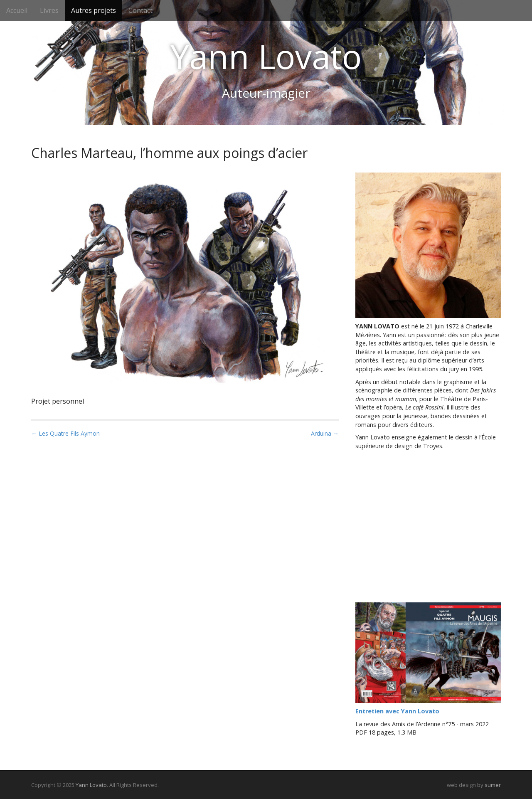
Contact (140, 10)
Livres (49, 10)
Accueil (17, 10)
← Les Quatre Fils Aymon (65, 433)
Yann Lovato (266, 56)
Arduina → (325, 433)
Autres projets (94, 10)
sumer (493, 785)
